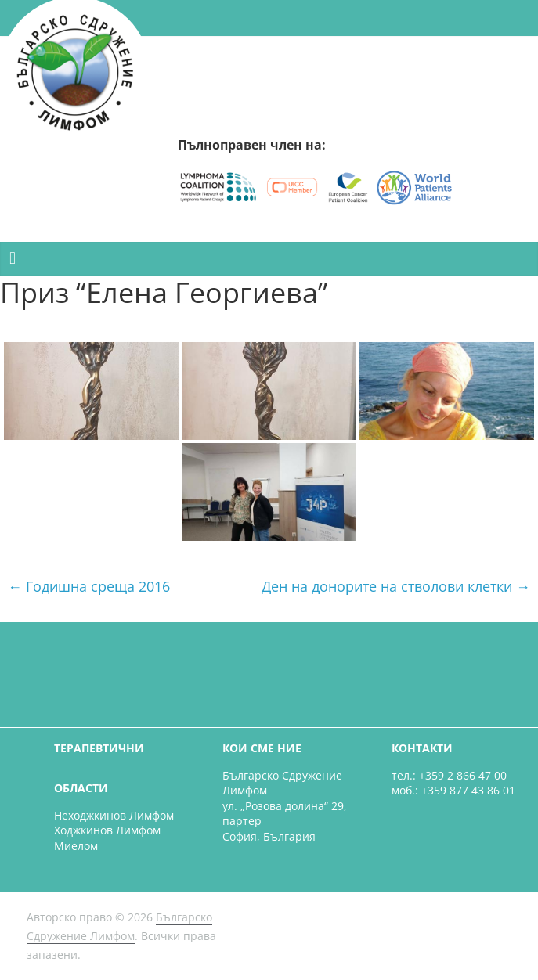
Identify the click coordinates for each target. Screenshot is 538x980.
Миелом (76, 846)
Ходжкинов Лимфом (107, 830)
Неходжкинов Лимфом (114, 815)
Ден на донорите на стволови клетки (396, 586)
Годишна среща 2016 (89, 586)
